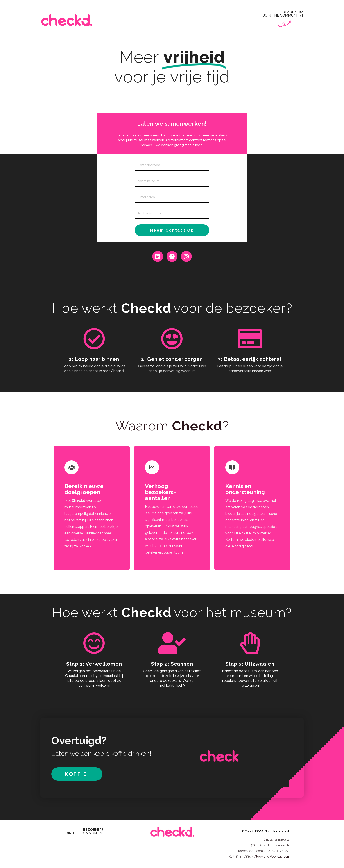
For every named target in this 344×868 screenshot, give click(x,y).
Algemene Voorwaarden (272, 855)
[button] (77, 773)
